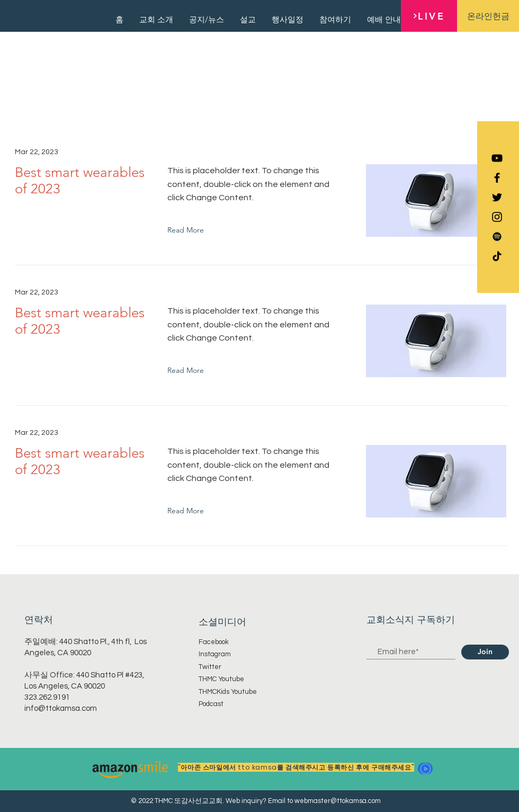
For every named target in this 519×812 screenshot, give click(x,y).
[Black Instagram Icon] (497, 217)
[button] (425, 769)
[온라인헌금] (488, 16)
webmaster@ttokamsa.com (338, 801)
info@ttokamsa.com (61, 708)
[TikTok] (497, 256)
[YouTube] (497, 158)
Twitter (210, 667)
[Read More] (188, 230)
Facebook (214, 642)
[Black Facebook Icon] (497, 178)
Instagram (215, 654)
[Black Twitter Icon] (497, 197)
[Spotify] (497, 237)
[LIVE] (429, 16)
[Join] (485, 652)
